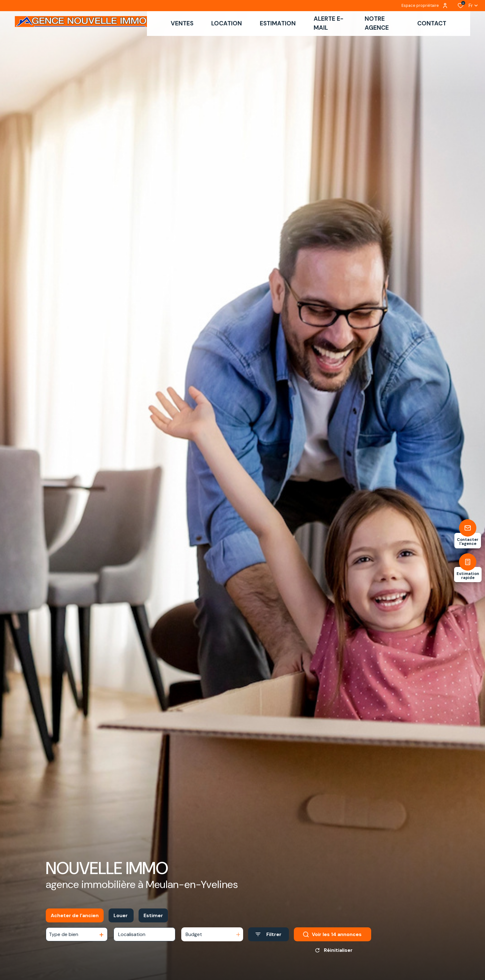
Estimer (153, 919)
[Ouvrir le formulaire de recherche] (268, 938)
